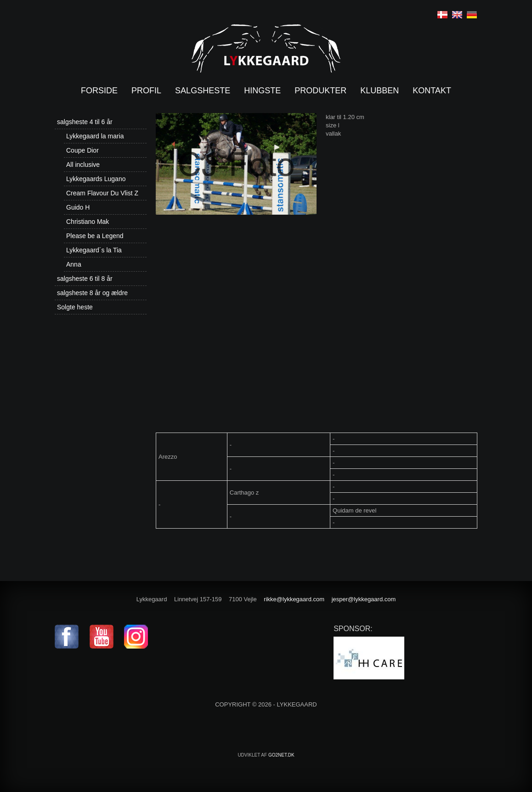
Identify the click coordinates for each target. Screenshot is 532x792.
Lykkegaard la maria (95, 136)
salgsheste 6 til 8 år (85, 279)
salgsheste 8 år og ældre (92, 293)
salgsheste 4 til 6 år (85, 122)
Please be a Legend (95, 236)
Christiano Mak (88, 222)
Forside (99, 91)
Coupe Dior (82, 150)
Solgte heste (75, 307)
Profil (146, 91)
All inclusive (83, 165)
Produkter (320, 91)
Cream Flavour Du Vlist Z (102, 193)
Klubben (379, 91)
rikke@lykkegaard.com (294, 599)
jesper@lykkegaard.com (364, 599)
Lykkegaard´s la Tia (94, 250)
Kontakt (432, 91)
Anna (74, 264)
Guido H (78, 207)
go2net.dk (281, 755)
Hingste (262, 91)
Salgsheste (203, 91)
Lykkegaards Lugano (96, 179)
